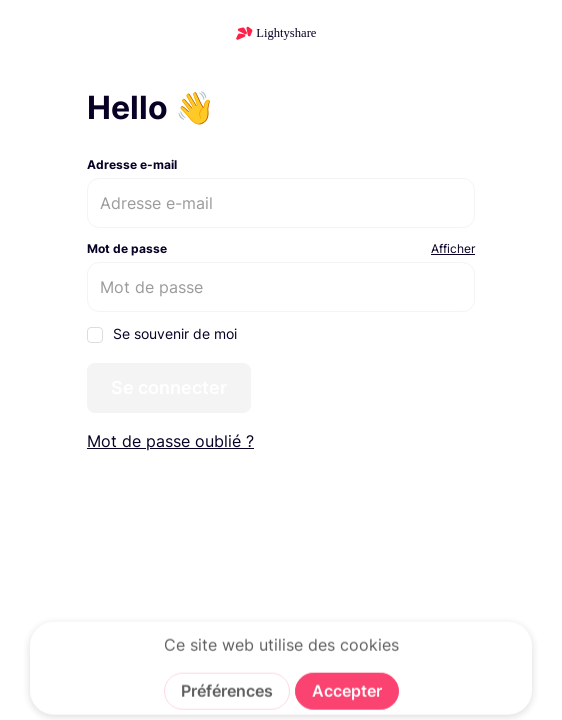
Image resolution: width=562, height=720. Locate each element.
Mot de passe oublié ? (170, 441)
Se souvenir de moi (162, 334)
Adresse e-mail (132, 164)
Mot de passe (127, 248)
